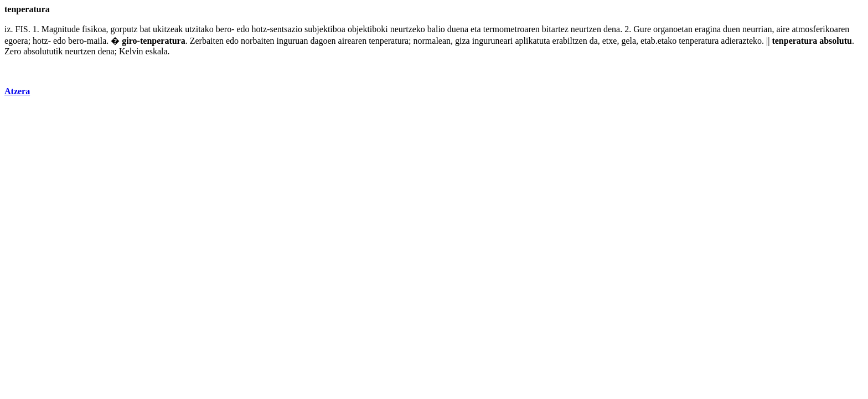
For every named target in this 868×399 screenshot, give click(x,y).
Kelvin (131, 51)
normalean (432, 41)
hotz (260, 29)
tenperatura (163, 41)
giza (463, 41)
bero (224, 29)
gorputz (124, 29)
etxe (610, 41)
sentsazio (286, 29)
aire (783, 29)
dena (612, 29)
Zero (13, 51)
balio (436, 29)
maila (97, 41)
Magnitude (61, 29)
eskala (157, 51)
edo (243, 29)
